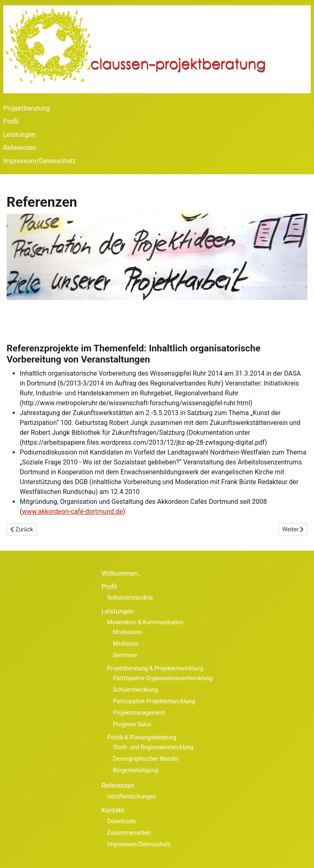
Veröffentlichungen (132, 796)
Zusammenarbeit (129, 833)
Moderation (128, 632)
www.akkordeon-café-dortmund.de (72, 511)
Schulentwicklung (135, 690)
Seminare (125, 655)
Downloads (122, 821)
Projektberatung (27, 108)
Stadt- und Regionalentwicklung (153, 747)
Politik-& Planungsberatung (142, 737)
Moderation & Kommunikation (145, 622)
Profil (11, 121)
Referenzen (20, 148)
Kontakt (113, 810)
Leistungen (19, 135)
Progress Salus (132, 724)
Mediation (126, 644)
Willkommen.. (121, 574)
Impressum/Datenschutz (39, 161)
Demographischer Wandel (146, 759)
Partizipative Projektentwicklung (154, 701)
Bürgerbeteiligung (136, 770)
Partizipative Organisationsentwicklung (163, 678)
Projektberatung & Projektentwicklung (155, 668)
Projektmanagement (139, 713)
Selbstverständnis (130, 598)
